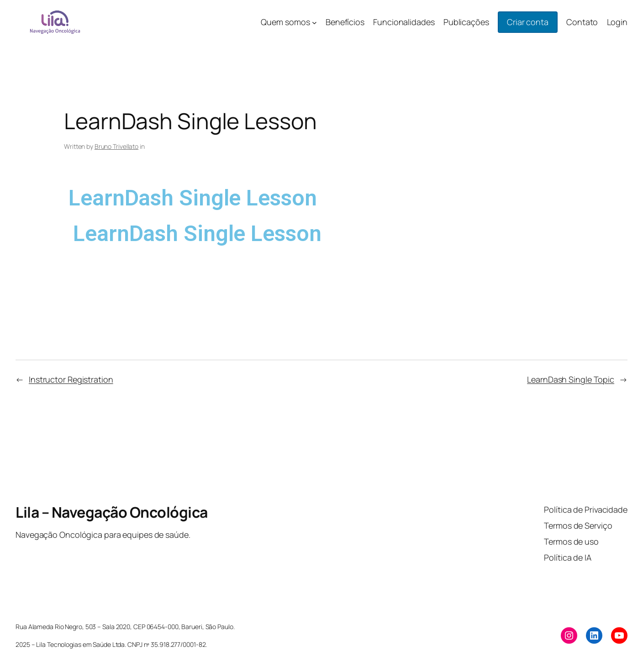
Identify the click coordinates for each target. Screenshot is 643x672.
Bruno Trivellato (116, 146)
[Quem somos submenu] (314, 22)
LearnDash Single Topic (571, 379)
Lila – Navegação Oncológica (112, 512)
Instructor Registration (71, 379)
